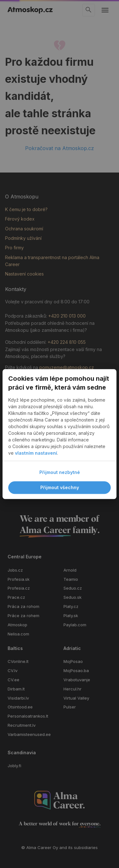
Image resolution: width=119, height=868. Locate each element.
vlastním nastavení (36, 453)
